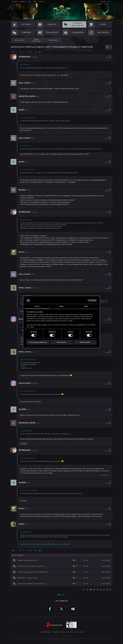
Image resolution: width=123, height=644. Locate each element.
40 (21, 52)
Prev (13, 52)
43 (28, 52)
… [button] (18, 52)
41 (23, 52)
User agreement (56, 632)
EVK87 (22, 524)
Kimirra (22, 252)
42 (26, 52)
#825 (108, 138)
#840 (108, 524)
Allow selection (61, 342)
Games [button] (22, 2)
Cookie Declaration (71, 632)
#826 (108, 162)
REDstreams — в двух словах (28, 578)
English (61, 595)
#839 (108, 509)
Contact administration (45, 632)
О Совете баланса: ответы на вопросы (31, 566)
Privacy (63, 632)
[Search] (107, 47)
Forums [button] (14, 2)
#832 (108, 319)
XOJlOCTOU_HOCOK (28, 96)
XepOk (22, 110)
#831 (108, 288)
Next (40, 52)
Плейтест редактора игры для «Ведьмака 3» (33, 572)
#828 (108, 212)
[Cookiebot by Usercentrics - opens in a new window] (89, 301)
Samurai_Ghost (25, 383)
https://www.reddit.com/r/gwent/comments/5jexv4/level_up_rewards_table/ (46, 544)
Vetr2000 (23, 409)
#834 (108, 383)
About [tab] (86, 306)
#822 (108, 83)
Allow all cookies (85, 342)
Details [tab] (61, 306)
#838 (108, 483)
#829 (108, 252)
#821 (108, 57)
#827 (108, 190)
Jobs (29, 2)
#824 (108, 110)
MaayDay (23, 190)
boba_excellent (25, 83)
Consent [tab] (37, 306)
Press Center (80, 632)
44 (31, 52)
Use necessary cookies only (38, 342)
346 (36, 52)
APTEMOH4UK (25, 57)
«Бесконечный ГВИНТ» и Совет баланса (32, 584)
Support (42, 2)
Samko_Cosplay (25, 288)
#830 (108, 274)
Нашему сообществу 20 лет (28, 560)
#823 (108, 96)
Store (35, 2)
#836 (108, 423)
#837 (108, 450)
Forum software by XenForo (62, 642)
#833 (108, 352)
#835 (108, 409)
